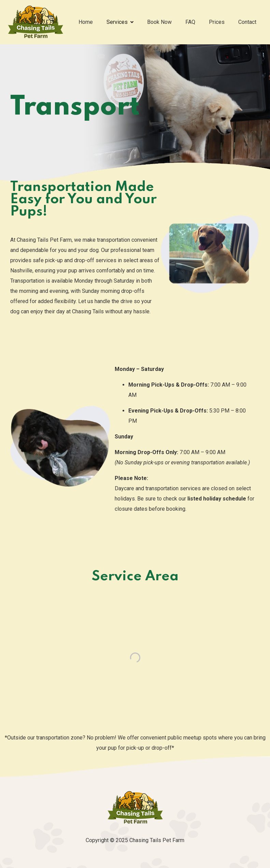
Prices (217, 22)
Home (86, 22)
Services (120, 22)
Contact (247, 22)
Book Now (159, 22)
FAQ (190, 22)
